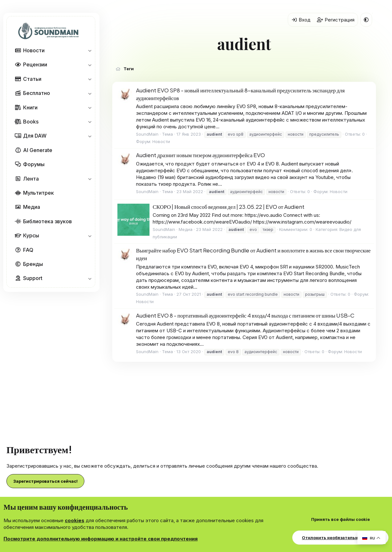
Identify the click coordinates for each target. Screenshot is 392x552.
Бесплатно (37, 93)
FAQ (28, 250)
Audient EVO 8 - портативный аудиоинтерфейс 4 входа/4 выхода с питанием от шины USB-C (245, 315)
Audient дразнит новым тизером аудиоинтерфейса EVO (200, 155)
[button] (90, 50)
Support (33, 278)
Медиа (32, 207)
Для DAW (35, 136)
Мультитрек (38, 193)
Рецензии (35, 64)
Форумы (34, 164)
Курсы (31, 235)
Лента (31, 179)
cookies (75, 520)
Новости (34, 50)
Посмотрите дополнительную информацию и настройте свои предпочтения (101, 539)
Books (31, 122)
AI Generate (38, 150)
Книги (30, 107)
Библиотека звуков (47, 221)
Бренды (33, 264)
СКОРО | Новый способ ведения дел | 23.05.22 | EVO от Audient (229, 207)
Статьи (32, 79)
